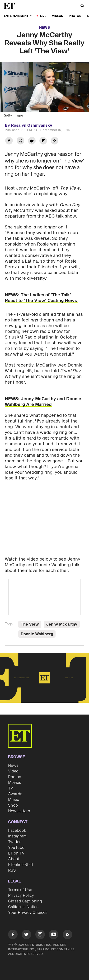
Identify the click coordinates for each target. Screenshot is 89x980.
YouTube (16, 848)
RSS (12, 870)
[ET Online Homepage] (11, 6)
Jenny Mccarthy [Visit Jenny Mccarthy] (62, 624)
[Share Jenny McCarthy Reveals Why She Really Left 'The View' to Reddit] (32, 141)
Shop (13, 805)
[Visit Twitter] (26, 935)
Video (13, 771)
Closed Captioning (25, 901)
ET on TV (16, 853)
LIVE (43, 16)
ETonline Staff (21, 865)
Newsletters (19, 811)
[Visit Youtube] (54, 935)
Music (14, 800)
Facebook (17, 831)
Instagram (17, 836)
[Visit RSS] (67, 935)
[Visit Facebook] (13, 935)
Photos (75, 16)
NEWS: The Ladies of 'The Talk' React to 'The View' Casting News (41, 298)
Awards (15, 794)
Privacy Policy (21, 896)
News (44, 28)
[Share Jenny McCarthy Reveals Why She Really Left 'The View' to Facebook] (9, 141)
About (14, 859)
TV (11, 788)
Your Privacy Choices (28, 913)
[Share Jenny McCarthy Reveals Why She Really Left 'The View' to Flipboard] (43, 141)
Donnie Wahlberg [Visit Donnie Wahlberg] (37, 634)
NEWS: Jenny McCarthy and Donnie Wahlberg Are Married (43, 402)
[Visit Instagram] (40, 935)
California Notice (23, 907)
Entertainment (18, 16)
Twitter (14, 842)
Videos (57, 16)
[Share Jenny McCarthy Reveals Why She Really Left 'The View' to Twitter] (20, 141)
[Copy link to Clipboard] (55, 141)
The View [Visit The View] (30, 624)
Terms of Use (20, 890)
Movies (15, 783)
